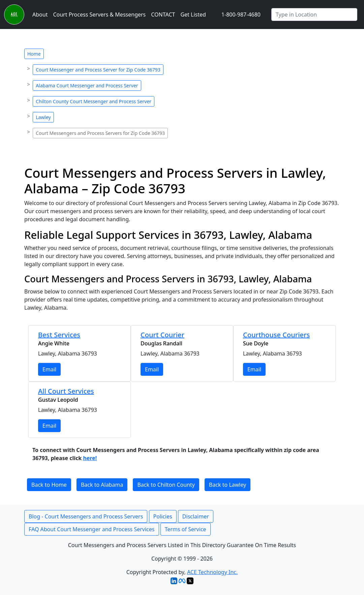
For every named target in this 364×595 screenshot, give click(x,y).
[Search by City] (314, 15)
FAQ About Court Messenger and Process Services (92, 529)
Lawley (43, 117)
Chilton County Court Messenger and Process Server (94, 101)
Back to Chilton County (166, 485)
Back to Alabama (102, 485)
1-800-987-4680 (241, 15)
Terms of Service (186, 529)
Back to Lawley (227, 485)
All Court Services (66, 391)
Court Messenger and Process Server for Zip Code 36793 (98, 70)
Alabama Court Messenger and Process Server (87, 86)
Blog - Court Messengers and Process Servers (86, 516)
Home (34, 54)
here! (90, 458)
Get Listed (193, 15)
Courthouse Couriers (276, 335)
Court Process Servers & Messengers (99, 15)
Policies (163, 516)
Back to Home (49, 485)
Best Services (59, 335)
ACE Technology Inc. (212, 572)
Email (49, 369)
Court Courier (162, 335)
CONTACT (163, 15)
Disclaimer (196, 516)
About (40, 15)
